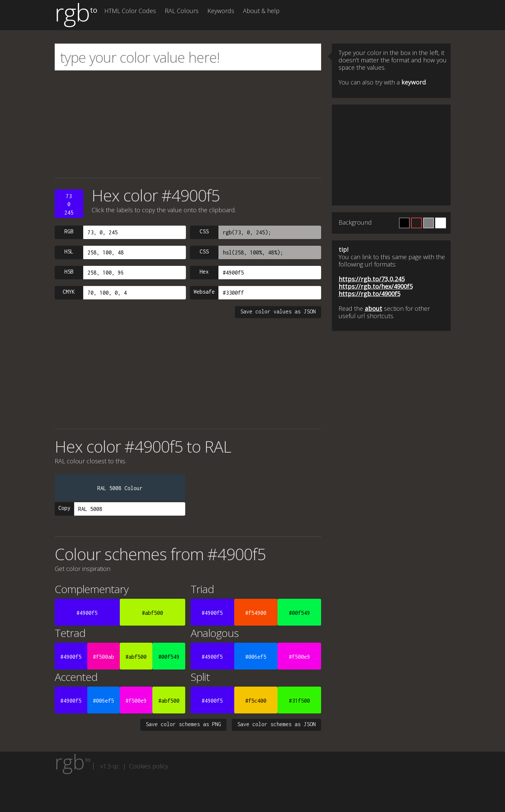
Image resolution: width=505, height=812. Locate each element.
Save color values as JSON (278, 311)
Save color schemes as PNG (183, 724)
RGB (69, 231)
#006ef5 (256, 657)
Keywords (221, 11)
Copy (64, 508)
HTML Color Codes (130, 11)
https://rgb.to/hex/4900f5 (376, 286)
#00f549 (299, 613)
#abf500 (153, 613)
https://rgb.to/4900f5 (369, 294)
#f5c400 (256, 701)
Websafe (204, 292)
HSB (69, 272)
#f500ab (104, 657)
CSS (204, 231)
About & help (261, 11)
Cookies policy (149, 766)
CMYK (69, 292)
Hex (204, 272)
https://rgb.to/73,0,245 (372, 279)
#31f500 (299, 701)
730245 (69, 204)
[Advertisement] (188, 124)
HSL (69, 251)
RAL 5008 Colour (120, 488)
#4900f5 (87, 613)
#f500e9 (299, 657)
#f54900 (256, 613)
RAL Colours (182, 11)
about (373, 308)
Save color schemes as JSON (276, 724)
